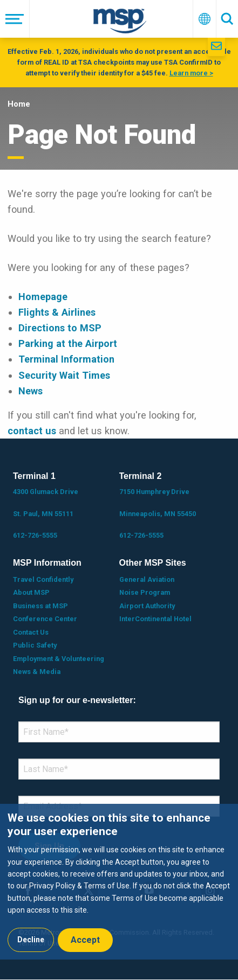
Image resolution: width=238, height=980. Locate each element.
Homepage (43, 297)
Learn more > (191, 73)
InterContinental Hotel (155, 619)
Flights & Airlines (57, 312)
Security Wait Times (64, 375)
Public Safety (35, 645)
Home (19, 104)
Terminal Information (66, 359)
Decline (31, 940)
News (30, 391)
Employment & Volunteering (59, 659)
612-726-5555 (35, 535)
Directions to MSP (60, 328)
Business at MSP (40, 606)
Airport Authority (147, 606)
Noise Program (145, 592)
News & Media (37, 672)
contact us (32, 431)
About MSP (31, 592)
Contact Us (31, 632)
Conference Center (45, 619)
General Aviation (147, 579)
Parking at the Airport (68, 343)
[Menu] (15, 19)
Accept (85, 940)
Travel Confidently (43, 579)
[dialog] (119, 882)
